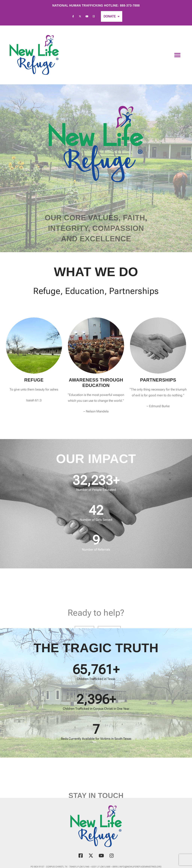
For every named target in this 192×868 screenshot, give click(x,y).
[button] (177, 55)
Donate (112, 16)
